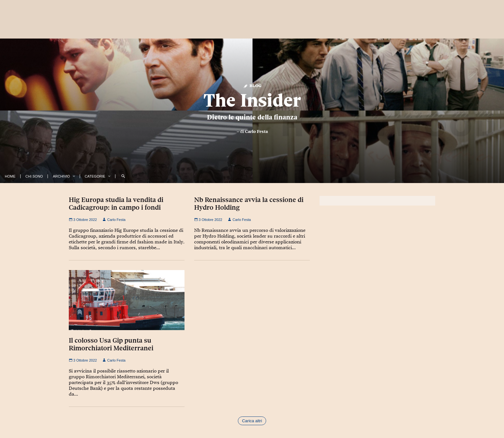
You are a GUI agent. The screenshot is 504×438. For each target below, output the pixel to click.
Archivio (61, 176)
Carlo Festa (256, 131)
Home (10, 176)
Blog (252, 85)
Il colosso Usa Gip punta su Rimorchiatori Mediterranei (111, 344)
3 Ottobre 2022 (83, 220)
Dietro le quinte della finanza (252, 117)
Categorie (95, 176)
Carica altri (252, 421)
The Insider (252, 100)
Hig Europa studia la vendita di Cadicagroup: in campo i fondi (116, 204)
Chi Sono (34, 176)
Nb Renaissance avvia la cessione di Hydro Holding (249, 204)
